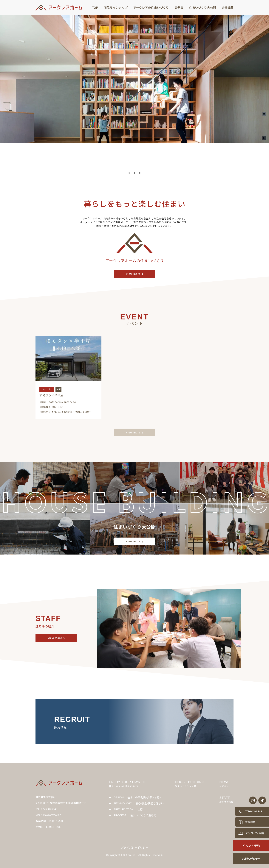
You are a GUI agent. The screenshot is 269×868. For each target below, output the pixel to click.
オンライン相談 (255, 833)
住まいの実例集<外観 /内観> (137, 797)
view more (133, 274)
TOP (95, 7)
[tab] (129, 173)
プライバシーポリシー (135, 847)
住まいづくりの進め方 (135, 815)
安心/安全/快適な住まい (139, 803)
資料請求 (250, 822)
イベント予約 (251, 846)
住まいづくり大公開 (202, 7)
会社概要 (228, 7)
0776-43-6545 (253, 811)
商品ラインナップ (116, 7)
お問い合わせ (251, 859)
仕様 (128, 809)
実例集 (179, 7)
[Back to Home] (60, 7)
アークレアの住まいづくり (151, 7)
